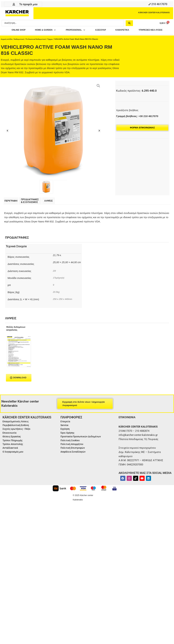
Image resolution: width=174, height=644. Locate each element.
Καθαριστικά (20, 46)
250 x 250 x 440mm (63, 314)
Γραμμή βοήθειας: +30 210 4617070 (137, 123)
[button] (60, 31)
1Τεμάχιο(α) (59, 293)
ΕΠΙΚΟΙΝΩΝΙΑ (128, 433)
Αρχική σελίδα (7, 46)
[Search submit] (129, 24)
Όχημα (53, 46)
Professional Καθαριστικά (38, 46)
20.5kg (56, 307)
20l (54, 286)
